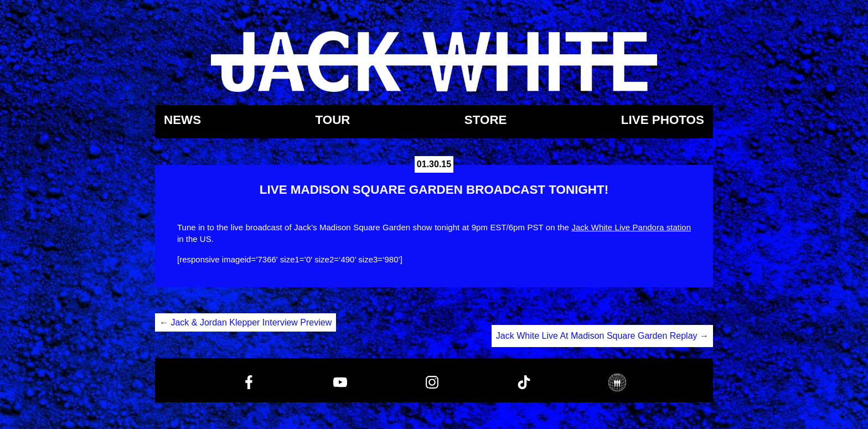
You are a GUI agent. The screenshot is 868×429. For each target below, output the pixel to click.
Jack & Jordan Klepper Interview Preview (246, 322)
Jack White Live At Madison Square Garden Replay (602, 336)
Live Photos (663, 120)
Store (486, 120)
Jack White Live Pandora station (631, 227)
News (182, 120)
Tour (332, 120)
